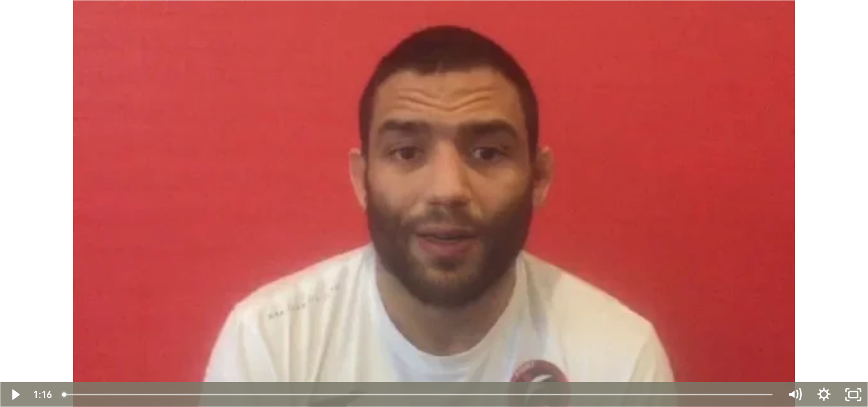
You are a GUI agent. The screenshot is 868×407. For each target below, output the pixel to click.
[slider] (418, 395)
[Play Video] (15, 395)
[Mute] (795, 395)
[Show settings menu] (824, 395)
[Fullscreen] (853, 395)
